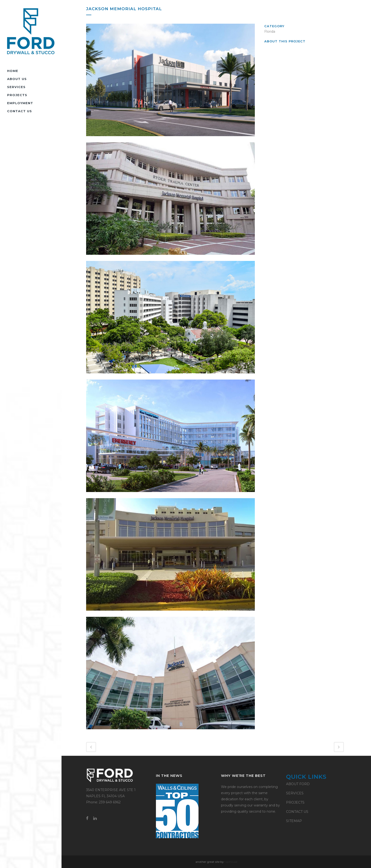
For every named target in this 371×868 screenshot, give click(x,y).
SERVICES (295, 793)
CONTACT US (297, 812)
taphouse (231, 862)
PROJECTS (295, 802)
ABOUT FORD (298, 784)
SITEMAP (294, 821)
